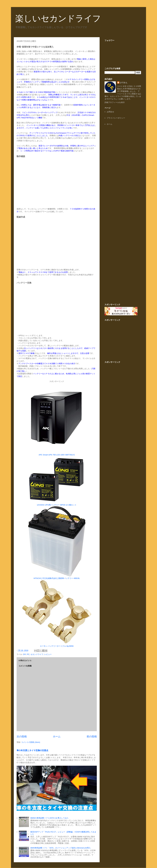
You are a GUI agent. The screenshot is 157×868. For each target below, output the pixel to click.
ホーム (57, 737)
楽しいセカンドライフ (58, 18)
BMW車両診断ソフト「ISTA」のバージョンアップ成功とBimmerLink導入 (60, 848)
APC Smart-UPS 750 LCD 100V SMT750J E (57, 455)
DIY (24, 654)
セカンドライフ (37, 654)
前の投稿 (92, 737)
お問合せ (110, 112)
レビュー (48, 654)
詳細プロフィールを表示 (115, 102)
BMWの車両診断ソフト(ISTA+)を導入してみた (49, 818)
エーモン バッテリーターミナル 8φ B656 (57, 646)
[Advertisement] (123, 171)
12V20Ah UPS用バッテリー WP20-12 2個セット (57, 505)
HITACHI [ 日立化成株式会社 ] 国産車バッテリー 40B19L (57, 578)
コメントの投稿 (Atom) (31, 742)
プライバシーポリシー (116, 118)
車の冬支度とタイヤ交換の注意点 (32, 750)
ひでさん (124, 83)
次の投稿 (22, 737)
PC (28, 654)
